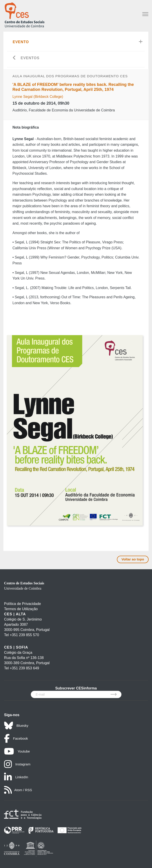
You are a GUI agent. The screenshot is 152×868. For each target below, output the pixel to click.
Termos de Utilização (21, 609)
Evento (21, 42)
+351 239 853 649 (24, 668)
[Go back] (14, 58)
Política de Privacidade (23, 604)
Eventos (30, 58)
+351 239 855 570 (24, 635)
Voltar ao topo (133, 559)
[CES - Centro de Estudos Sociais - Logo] (24, 15)
